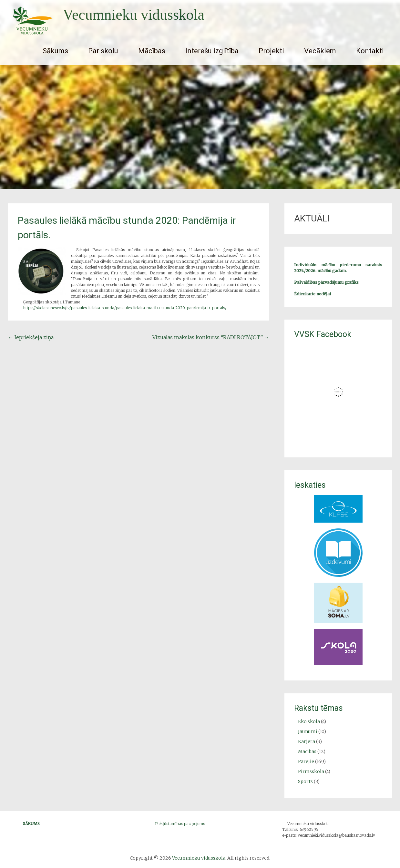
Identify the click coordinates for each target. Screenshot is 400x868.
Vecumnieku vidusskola (134, 15)
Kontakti (370, 51)
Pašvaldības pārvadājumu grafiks (326, 282)
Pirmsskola (311, 771)
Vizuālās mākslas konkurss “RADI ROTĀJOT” (211, 337)
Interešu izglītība (212, 51)
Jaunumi (308, 731)
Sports (305, 781)
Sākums (55, 51)
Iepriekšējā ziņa (31, 337)
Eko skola (309, 721)
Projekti (271, 51)
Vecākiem (320, 51)
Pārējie (306, 761)
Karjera (307, 741)
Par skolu (103, 51)
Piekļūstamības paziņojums (180, 824)
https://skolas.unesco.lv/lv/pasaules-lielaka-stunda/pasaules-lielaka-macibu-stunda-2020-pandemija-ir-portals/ (125, 308)
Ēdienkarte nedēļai (313, 294)
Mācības (152, 51)
